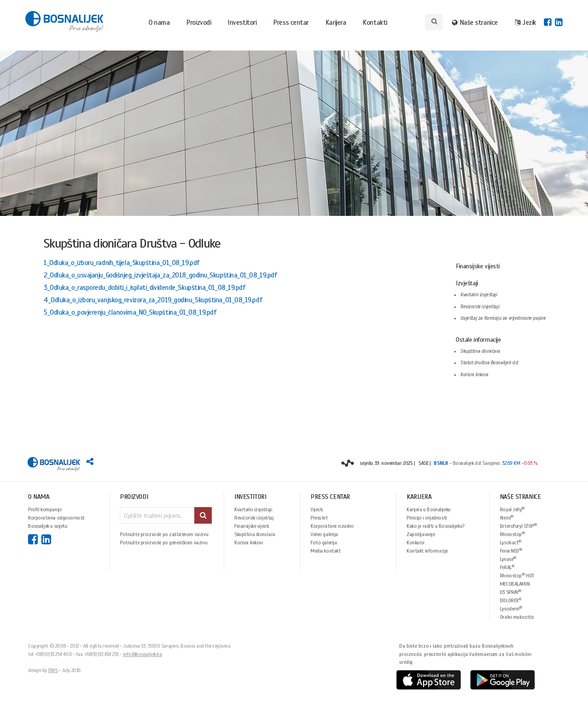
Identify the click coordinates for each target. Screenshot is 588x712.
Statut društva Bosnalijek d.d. (489, 363)
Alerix (507, 517)
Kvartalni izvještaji (479, 295)
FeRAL (507, 567)
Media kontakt (326, 551)
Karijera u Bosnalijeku (429, 509)
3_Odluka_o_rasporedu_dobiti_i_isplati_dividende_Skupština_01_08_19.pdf (145, 288)
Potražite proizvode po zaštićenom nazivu (164, 534)
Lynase (508, 559)
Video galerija (324, 534)
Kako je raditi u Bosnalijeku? (435, 526)
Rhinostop (512, 534)
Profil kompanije (45, 509)
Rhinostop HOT (517, 575)
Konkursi (416, 542)
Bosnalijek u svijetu (48, 526)
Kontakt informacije (427, 551)
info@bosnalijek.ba (143, 654)
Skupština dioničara (480, 351)
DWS (53, 670)
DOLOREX (511, 600)
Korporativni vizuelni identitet (332, 526)
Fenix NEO (511, 551)
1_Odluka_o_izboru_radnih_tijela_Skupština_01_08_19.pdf (122, 263)
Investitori (242, 23)
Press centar (291, 23)
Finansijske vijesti (478, 266)
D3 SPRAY (511, 592)
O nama (159, 23)
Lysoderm (511, 608)
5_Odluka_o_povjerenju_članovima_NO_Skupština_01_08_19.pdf (130, 312)
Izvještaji (467, 283)
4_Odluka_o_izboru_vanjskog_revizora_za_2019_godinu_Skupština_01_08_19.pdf (153, 300)
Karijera (336, 23)
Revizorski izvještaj (254, 518)
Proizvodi (199, 23)
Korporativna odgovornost (56, 518)
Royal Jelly (512, 509)
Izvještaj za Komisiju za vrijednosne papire (503, 318)
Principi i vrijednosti (427, 518)
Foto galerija (324, 542)
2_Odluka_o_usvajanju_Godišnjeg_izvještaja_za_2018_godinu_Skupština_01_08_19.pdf (160, 275)
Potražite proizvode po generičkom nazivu (164, 542)
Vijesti (317, 509)
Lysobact (511, 542)
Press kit (319, 518)
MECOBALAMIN (515, 584)
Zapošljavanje (421, 534)
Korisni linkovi (474, 375)
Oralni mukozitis (517, 617)
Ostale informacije (478, 340)
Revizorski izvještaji (480, 307)
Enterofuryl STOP (518, 526)
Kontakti (375, 23)
